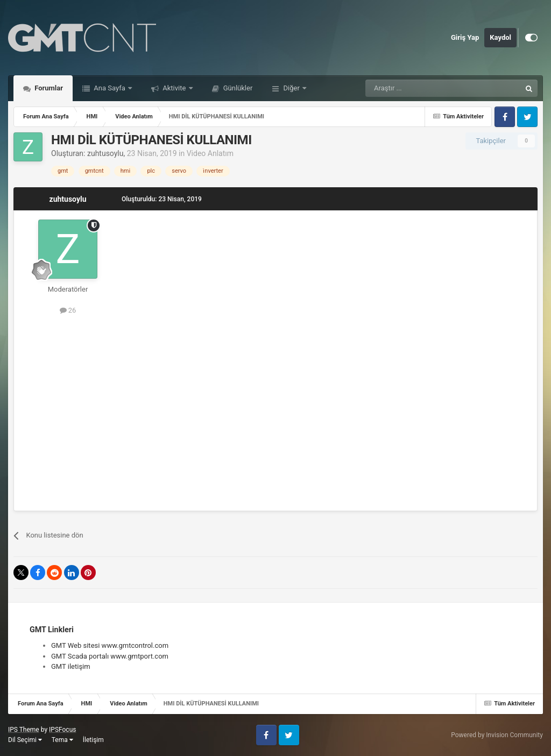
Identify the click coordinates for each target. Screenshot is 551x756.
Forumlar (48, 88)
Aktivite (174, 88)
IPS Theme (24, 730)
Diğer (291, 88)
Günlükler (237, 88)
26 (68, 310)
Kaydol (500, 37)
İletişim (93, 740)
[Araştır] (418, 88)
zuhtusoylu (105, 153)
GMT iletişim (71, 666)
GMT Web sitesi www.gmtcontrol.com (110, 645)
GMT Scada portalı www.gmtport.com (110, 656)
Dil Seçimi (25, 740)
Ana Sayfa (110, 88)
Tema (62, 740)
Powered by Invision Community (497, 735)
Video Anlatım (210, 153)
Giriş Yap (465, 37)
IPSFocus (62, 730)
